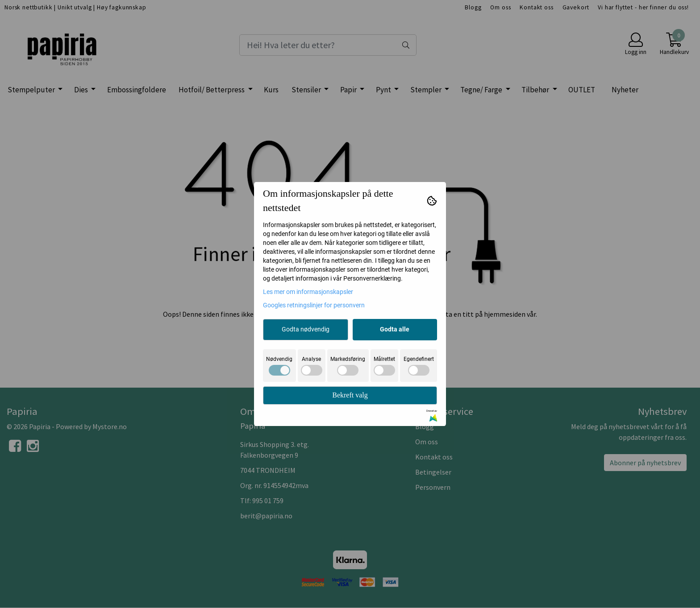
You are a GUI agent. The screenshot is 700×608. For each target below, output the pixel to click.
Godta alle (395, 329)
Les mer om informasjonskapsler (308, 292)
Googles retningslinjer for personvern (314, 305)
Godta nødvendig (306, 329)
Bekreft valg (350, 395)
